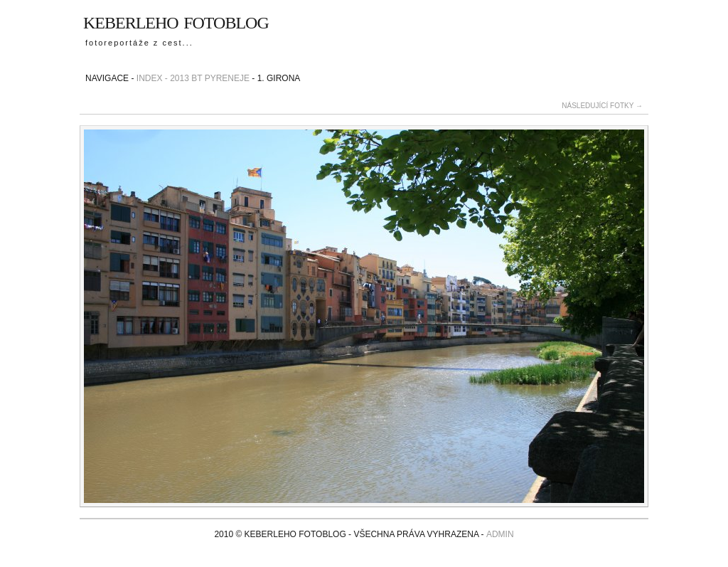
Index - (152, 78)
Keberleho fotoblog (176, 20)
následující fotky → (602, 106)
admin (500, 534)
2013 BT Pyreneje (210, 78)
